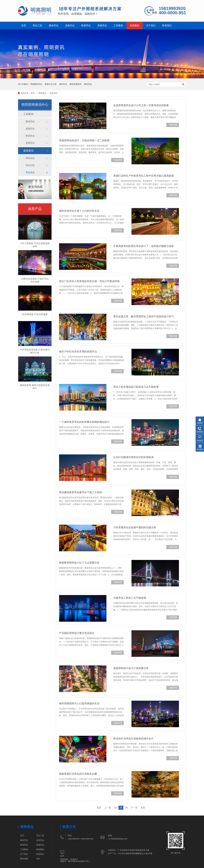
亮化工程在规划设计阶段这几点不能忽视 (136, 387)
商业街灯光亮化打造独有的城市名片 (133, 739)
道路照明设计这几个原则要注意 (131, 668)
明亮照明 (64, 859)
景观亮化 (102, 26)
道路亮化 (70, 26)
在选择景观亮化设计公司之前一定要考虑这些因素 (141, 105)
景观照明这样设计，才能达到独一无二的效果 (84, 140)
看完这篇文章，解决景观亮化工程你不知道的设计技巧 (144, 316)
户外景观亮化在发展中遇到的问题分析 (135, 527)
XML (38, 859)
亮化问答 (30, 165)
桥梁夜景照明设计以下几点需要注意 (79, 563)
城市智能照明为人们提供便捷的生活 (79, 703)
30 (126, 808)
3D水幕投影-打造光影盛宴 (35, 314)
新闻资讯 (43, 93)
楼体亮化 (54, 26)
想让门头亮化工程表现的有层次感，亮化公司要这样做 (89, 281)
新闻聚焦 (135, 26)
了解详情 (173, 125)
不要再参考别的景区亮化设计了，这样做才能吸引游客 (144, 246)
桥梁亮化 (86, 26)
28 (115, 808)
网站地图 (24, 859)
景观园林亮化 (36, 84)
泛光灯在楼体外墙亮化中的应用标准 (133, 457)
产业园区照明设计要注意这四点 (77, 633)
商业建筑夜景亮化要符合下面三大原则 (81, 492)
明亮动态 (30, 158)
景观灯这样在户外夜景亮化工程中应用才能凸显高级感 (144, 176)
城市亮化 (63, 84)
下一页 (134, 808)
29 (121, 808)
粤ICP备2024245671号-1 (79, 861)
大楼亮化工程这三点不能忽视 (130, 598)
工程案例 (118, 26)
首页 (24, 26)
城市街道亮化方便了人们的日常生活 (79, 211)
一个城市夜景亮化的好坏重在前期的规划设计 (84, 422)
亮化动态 (54, 93)
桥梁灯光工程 (51, 84)
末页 (143, 808)
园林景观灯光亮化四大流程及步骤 (78, 774)
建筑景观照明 (75, 84)
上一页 (108, 808)
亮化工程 (37, 26)
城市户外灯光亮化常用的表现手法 (78, 352)
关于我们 (151, 26)
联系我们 (167, 26)
